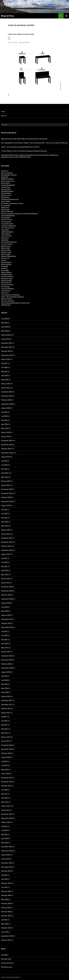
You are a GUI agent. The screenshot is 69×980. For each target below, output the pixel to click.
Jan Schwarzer (6, 222)
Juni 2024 (4, 416)
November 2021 (7, 542)
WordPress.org (6, 967)
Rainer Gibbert (6, 272)
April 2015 (5, 798)
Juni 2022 (4, 514)
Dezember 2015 (7, 778)
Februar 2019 (6, 652)
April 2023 (5, 473)
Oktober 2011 (6, 883)
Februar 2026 (6, 335)
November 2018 (7, 660)
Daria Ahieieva (6, 193)
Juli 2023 (4, 461)
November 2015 (7, 782)
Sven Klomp (5, 287)
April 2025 (5, 375)
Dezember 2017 (7, 700)
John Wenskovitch (8, 228)
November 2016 (7, 749)
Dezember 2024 (7, 392)
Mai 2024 (4, 420)
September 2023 (7, 453)
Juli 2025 (4, 363)
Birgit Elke (5, 177)
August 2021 (6, 554)
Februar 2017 (6, 737)
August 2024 (6, 408)
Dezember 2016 (7, 745)
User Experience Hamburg (10, 295)
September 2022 (7, 501)
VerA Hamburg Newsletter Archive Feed (15, 303)
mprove (4, 260)
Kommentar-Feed (7, 963)
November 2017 (7, 704)
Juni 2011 (4, 887)
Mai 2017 (4, 725)
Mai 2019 (4, 639)
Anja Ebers (5, 171)
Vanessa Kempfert (8, 301)
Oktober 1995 (6, 940)
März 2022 (5, 526)
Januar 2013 (5, 859)
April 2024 (5, 424)
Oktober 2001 (6, 916)
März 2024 (5, 428)
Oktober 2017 (6, 709)
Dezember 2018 (7, 656)
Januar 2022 (5, 534)
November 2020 (7, 591)
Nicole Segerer (6, 262)
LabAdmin (5, 240)
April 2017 (5, 729)
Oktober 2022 (6, 497)
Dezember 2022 (7, 489)
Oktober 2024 (6, 400)
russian (26, 34)
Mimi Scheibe (6, 254)
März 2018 (5, 692)
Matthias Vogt (6, 252)
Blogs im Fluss (8, 16)
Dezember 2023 (7, 440)
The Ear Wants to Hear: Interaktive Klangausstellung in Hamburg (24, 151)
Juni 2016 (4, 765)
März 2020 (5, 611)
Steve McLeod (6, 283)
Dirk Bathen (5, 197)
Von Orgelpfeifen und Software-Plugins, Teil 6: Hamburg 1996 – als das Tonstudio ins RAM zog (34, 143)
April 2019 (5, 644)
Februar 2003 (6, 908)
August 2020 (6, 603)
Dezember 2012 (7, 863)
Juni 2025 (4, 367)
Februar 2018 (6, 696)
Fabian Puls (5, 207)
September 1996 (7, 936)
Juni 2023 (4, 465)
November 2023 (7, 445)
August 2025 (6, 359)
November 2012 (7, 867)
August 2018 (6, 672)
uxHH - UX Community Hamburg (12, 297)
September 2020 (7, 599)
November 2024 (7, 396)
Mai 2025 (4, 371)
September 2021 (7, 550)
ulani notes (25, 42)
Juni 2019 (4, 635)
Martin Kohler (6, 250)
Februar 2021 (6, 579)
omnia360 (5, 266)
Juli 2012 (4, 875)
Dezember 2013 (7, 847)
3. (9, 38)
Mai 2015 (4, 794)
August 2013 (6, 855)
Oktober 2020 (6, 595)
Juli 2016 (4, 761)
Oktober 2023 (6, 449)
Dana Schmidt (6, 189)
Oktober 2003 (6, 903)
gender (19, 34)
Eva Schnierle (6, 205)
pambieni (4, 268)
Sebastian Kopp (7, 278)
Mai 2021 (4, 566)
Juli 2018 (4, 676)
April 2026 (5, 327)
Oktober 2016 (6, 753)
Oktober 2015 (6, 786)
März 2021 (5, 574)
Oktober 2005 (6, 891)
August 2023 (6, 457)
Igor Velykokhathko (8, 216)
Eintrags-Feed (6, 959)
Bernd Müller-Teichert (9, 175)
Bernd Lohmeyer (7, 173)
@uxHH (4, 116)
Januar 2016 (5, 773)
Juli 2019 (4, 631)
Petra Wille (5, 270)
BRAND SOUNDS (7, 179)
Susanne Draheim (7, 285)
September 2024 (7, 404)
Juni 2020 (4, 607)
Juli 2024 (4, 412)
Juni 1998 (4, 932)
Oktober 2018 (6, 664)
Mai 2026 (4, 323)
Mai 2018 (4, 684)
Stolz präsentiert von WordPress (11, 977)
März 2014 (5, 843)
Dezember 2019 (7, 619)
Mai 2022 (4, 518)
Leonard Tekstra (7, 244)
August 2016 (6, 757)
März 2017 (5, 733)
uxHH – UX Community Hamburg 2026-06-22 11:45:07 (20, 147)
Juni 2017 (4, 721)
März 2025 (5, 380)
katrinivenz (5, 238)
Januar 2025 (5, 388)
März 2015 (5, 802)
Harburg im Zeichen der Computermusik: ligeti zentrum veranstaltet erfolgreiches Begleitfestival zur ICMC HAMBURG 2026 (30, 156)
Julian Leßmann (7, 236)
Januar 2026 (5, 339)
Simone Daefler (7, 281)
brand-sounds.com (8, 181)
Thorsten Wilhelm (7, 289)
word (32, 34)
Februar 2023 (6, 481)
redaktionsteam (7, 274)
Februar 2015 (6, 806)
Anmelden (5, 955)
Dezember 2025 (7, 343)
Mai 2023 (4, 469)
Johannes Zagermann (9, 226)
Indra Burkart (6, 218)
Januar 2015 (5, 810)
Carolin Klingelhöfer (8, 185)
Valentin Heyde (7, 299)
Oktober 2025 (6, 351)
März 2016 (5, 769)
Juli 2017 (4, 717)
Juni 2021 (4, 562)
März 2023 (5, 477)
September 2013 (7, 851)
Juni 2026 (4, 319)
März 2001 (5, 924)
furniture (12, 34)
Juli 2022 (4, 510)
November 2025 (7, 347)
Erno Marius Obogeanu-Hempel (12, 203)
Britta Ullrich (6, 183)
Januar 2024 (5, 436)
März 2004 (5, 899)
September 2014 (7, 818)
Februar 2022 (6, 530)
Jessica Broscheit (7, 224)
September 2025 (7, 355)
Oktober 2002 (6, 912)
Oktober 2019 (6, 623)
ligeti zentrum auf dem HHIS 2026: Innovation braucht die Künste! (24, 139)
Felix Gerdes (6, 209)
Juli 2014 (4, 826)
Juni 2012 (4, 879)
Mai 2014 (4, 834)
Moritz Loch (5, 258)
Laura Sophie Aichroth (9, 242)
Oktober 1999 (6, 928)
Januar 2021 (5, 583)
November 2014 (7, 814)
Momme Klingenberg (8, 256)
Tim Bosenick (6, 291)
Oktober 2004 (6, 895)
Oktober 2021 (6, 546)
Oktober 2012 (6, 871)
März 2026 (5, 331)
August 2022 (6, 505)
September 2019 (7, 627)
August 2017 (6, 713)
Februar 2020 (6, 615)
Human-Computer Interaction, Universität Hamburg (19, 213)
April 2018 (5, 688)
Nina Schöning (6, 264)
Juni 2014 (4, 830)
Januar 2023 (5, 485)
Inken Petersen (7, 220)
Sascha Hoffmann (7, 276)
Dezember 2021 (7, 538)
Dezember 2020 (7, 587)
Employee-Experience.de (10, 199)
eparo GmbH (6, 201)
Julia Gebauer (6, 234)
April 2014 (5, 838)
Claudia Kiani (6, 187)
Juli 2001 (4, 920)
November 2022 (7, 493)
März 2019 (5, 648)
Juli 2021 (4, 558)
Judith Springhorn (7, 232)
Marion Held (5, 248)
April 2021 (5, 570)
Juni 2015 (4, 790)
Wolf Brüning (6, 305)
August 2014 (6, 822)
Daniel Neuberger (7, 191)
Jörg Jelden (5, 230)
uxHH (3, 112)
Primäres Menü (66, 16)
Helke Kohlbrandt (7, 211)
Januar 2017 (5, 741)
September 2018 (7, 668)
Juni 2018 (4, 680)
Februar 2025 (6, 384)
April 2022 (5, 522)
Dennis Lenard (6, 195)
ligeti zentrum (6, 246)
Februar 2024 (6, 432)
